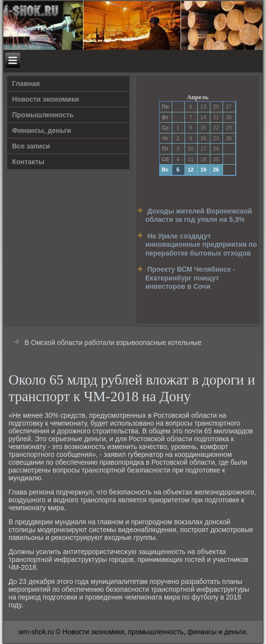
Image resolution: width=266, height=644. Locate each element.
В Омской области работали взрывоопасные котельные (113, 343)
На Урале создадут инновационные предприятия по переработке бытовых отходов (201, 245)
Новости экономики (46, 99)
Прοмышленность (43, 115)
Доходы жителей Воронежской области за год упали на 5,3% (199, 215)
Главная (26, 84)
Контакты (28, 162)
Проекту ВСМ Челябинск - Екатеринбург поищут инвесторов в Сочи (190, 278)
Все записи (31, 146)
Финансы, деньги (42, 130)
